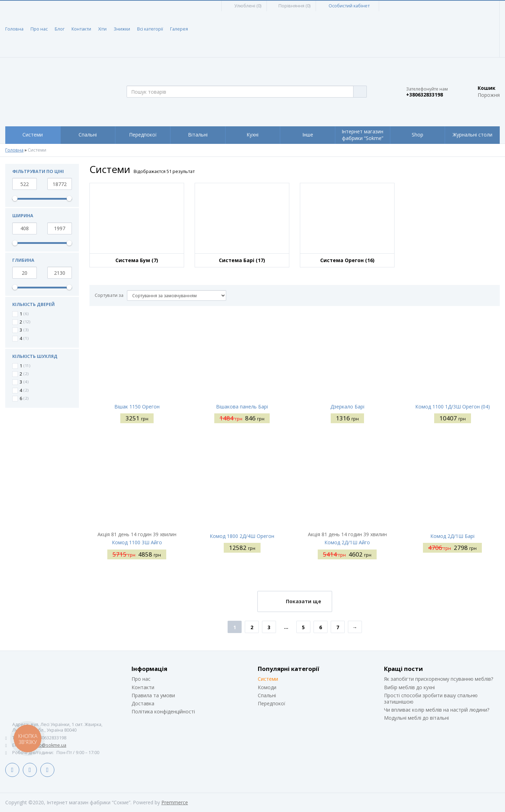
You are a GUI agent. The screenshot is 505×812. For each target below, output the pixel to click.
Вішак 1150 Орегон (137, 407)
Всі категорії (150, 29)
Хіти (102, 29)
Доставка (143, 703)
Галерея (179, 29)
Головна (14, 29)
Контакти (81, 29)
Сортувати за (109, 295)
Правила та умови (153, 695)
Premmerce (175, 802)
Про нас (39, 29)
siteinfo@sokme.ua (46, 745)
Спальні (267, 695)
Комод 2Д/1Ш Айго (347, 542)
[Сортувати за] (177, 295)
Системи (268, 679)
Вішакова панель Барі (242, 407)
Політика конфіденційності (163, 711)
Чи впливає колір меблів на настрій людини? (437, 710)
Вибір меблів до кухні (409, 687)
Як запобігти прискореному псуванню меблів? (439, 679)
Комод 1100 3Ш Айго (137, 542)
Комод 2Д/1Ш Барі (452, 536)
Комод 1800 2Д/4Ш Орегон (242, 536)
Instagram (47, 770)
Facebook (12, 770)
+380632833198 (425, 95)
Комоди (267, 687)
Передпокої (272, 703)
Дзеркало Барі (347, 407)
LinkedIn (30, 770)
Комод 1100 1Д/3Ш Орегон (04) (453, 407)
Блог (60, 29)
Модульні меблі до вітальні (416, 718)
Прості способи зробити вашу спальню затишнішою (431, 698)
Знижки (122, 29)
